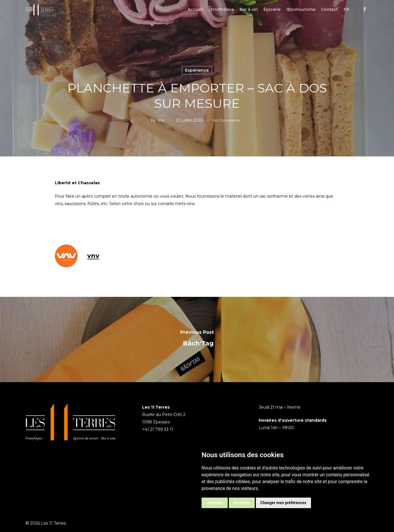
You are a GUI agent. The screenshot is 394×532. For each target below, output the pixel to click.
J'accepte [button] (215, 503)
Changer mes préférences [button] (283, 503)
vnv (157, 120)
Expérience (197, 70)
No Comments (226, 120)
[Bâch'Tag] (197, 340)
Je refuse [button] (242, 503)
